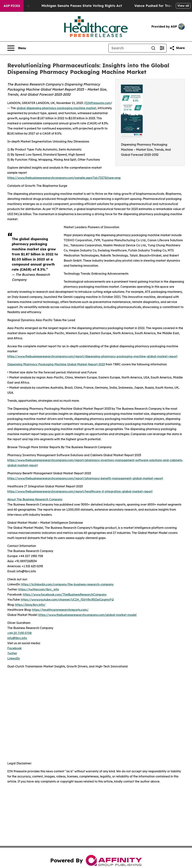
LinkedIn (14, 658)
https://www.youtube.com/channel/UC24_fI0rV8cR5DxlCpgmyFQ (67, 600)
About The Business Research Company (35, 499)
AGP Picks (12, 6)
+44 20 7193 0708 (19, 633)
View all (183, 6)
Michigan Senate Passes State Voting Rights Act (85, 6)
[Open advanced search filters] (162, 48)
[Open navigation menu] (17, 48)
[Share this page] (177, 48)
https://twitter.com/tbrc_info (39, 589)
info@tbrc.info (17, 638)
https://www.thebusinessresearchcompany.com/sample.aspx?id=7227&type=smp (64, 178)
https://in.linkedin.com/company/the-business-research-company (67, 584)
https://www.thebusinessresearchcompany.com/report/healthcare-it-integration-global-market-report (80, 491)
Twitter (12, 653)
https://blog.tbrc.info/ (30, 605)
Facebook (14, 648)
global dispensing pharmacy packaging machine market (56, 108)
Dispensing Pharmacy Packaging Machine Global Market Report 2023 (56, 364)
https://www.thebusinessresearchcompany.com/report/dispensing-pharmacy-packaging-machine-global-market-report (92, 356)
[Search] (129, 48)
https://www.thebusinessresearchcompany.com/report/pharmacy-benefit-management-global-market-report (85, 478)
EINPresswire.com (98, 103)
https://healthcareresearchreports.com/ (60, 610)
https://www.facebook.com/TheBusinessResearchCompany (65, 594)
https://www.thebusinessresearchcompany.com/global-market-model (87, 615)
